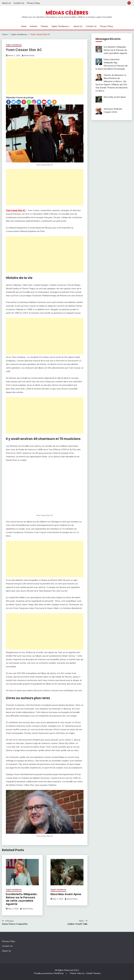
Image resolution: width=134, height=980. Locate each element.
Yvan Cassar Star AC (16, 210)
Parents (44, 26)
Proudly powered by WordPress (49, 973)
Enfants (34, 26)
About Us (6, 3)
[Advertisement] (45, 76)
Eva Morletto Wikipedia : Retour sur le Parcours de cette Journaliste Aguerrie (22, 899)
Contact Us (19, 3)
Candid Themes (93, 973)
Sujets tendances (60, 26)
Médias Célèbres (67, 13)
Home (24, 26)
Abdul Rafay (29, 55)
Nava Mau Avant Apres (66, 894)
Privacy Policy (33, 3)
